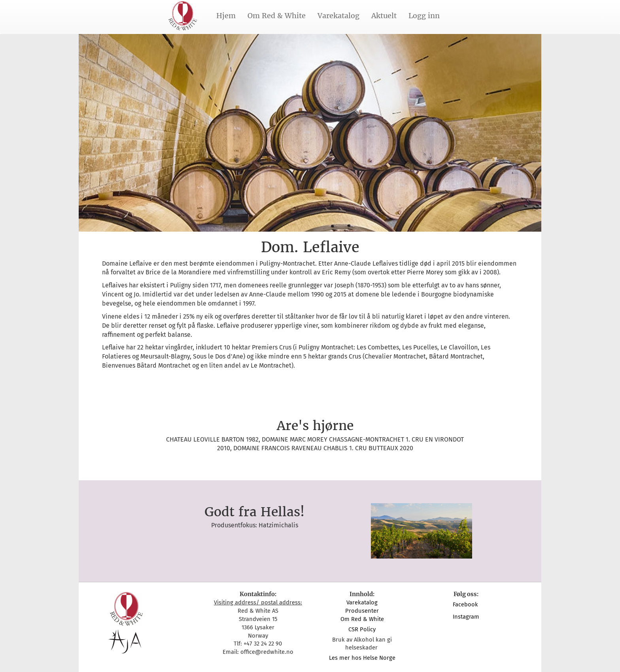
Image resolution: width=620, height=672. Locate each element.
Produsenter (362, 611)
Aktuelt (384, 16)
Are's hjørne (315, 426)
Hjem (226, 16)
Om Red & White (277, 16)
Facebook (466, 604)
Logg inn (424, 16)
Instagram (466, 617)
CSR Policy (362, 629)
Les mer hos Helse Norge (362, 658)
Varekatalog (338, 16)
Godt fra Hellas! (254, 512)
